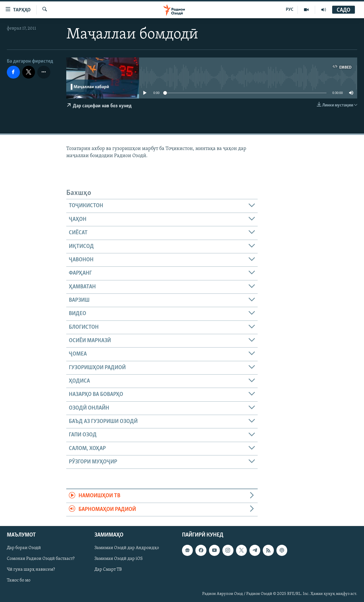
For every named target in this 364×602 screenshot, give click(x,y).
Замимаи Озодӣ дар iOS (119, 559)
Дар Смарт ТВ (108, 570)
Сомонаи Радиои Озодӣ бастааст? (41, 559)
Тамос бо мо (19, 581)
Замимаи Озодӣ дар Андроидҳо (127, 548)
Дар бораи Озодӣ (24, 548)
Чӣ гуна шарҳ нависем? (31, 570)
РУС (290, 10)
